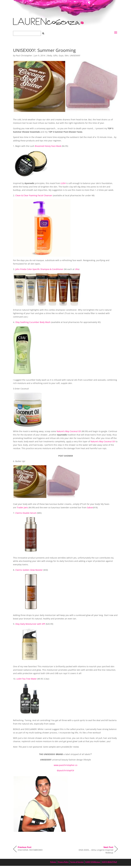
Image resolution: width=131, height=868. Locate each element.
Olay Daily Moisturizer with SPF (30, 624)
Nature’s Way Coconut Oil (69, 431)
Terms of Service (77, 862)
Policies (53, 862)
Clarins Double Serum (26, 513)
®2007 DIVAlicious (93, 862)
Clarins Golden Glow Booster (29, 570)
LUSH (63, 183)
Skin (67, 55)
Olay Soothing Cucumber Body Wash (33, 322)
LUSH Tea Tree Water (27, 679)
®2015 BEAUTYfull (109, 862)
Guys (61, 55)
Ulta (77, 269)
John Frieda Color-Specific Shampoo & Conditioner (39, 269)
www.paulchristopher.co (65, 765)
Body (50, 55)
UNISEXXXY (75, 55)
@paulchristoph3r (66, 770)
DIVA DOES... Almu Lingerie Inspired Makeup (96, 849)
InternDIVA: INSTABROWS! (30, 849)
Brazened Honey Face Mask (48, 146)
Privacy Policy (63, 862)
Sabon (90, 507)
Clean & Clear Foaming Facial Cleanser (34, 195)
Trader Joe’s (22, 507)
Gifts (55, 55)
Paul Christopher (24, 55)
